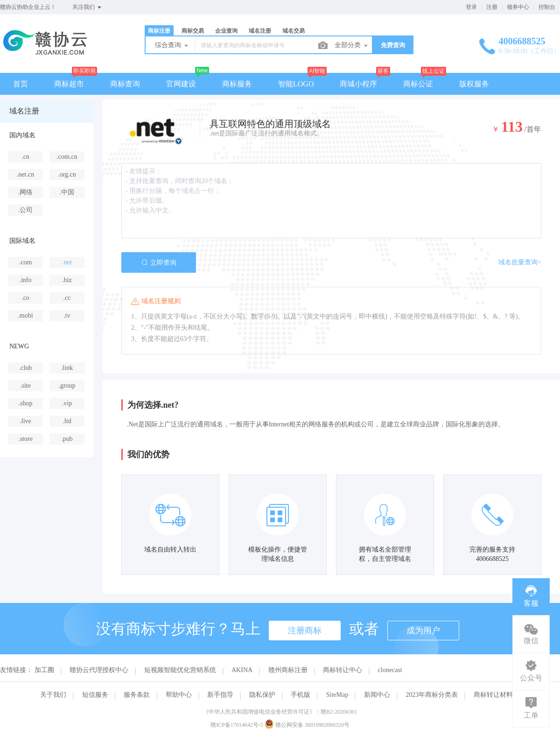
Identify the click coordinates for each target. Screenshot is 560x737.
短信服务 (95, 695)
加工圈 (44, 670)
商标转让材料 (493, 695)
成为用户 (423, 631)
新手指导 (220, 695)
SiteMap (337, 695)
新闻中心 (377, 695)
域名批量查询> (520, 262)
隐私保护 (262, 695)
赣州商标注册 (288, 670)
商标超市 (69, 84)
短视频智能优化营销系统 (180, 670)
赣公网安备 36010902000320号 (307, 725)
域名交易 (294, 31)
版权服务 (474, 84)
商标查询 (125, 84)
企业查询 (226, 31)
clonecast (390, 670)
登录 (471, 7)
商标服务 (237, 84)
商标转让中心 (343, 670)
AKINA (242, 670)
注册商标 (305, 631)
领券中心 (518, 7)
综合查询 (172, 46)
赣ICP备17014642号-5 (237, 725)
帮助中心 (179, 695)
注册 (492, 7)
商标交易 (193, 31)
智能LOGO (296, 84)
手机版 (301, 695)
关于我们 (53, 695)
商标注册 (159, 31)
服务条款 (137, 695)
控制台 (547, 7)
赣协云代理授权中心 (99, 670)
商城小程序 (358, 84)
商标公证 (418, 84)
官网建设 (181, 84)
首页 (21, 84)
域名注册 (260, 31)
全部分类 (352, 46)
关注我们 (87, 7)
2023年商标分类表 (432, 695)
